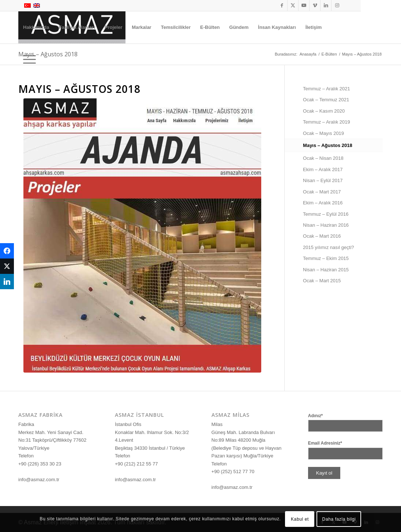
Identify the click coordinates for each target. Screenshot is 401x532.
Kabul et (300, 519)
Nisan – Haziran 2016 (326, 225)
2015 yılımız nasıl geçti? (328, 247)
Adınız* (316, 416)
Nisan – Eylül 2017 (323, 180)
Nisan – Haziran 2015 (326, 270)
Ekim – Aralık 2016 (323, 203)
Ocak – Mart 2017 (322, 192)
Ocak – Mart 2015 (322, 281)
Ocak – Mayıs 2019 (323, 133)
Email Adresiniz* (325, 443)
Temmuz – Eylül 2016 (326, 214)
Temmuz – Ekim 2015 (326, 258)
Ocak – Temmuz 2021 (326, 100)
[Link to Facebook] (282, 5)
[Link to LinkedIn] (326, 5)
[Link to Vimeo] (315, 5)
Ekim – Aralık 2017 (323, 169)
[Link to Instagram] (337, 5)
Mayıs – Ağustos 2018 (328, 145)
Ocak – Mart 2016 (322, 236)
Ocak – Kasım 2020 (324, 111)
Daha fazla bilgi (339, 519)
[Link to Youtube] (304, 5)
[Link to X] (293, 5)
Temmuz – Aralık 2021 (327, 89)
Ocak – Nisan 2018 (323, 158)
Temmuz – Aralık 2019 (327, 122)
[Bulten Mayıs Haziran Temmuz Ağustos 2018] (142, 235)
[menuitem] (36, 27)
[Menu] (27, 60)
